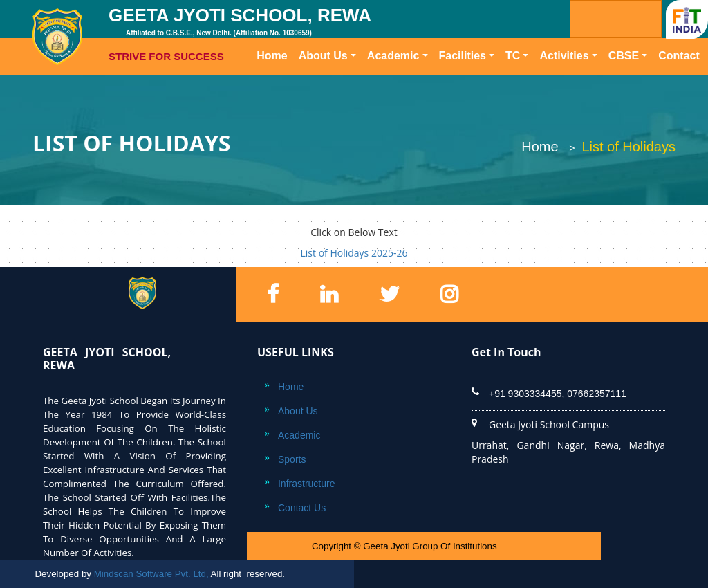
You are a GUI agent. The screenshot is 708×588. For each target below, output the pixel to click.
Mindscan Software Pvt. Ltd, (151, 574)
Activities (564, 56)
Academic (393, 56)
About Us (323, 56)
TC (513, 56)
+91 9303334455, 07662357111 (558, 394)
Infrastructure (306, 484)
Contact (679, 56)
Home (274, 55)
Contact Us (302, 508)
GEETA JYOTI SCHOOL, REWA (257, 35)
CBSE (624, 56)
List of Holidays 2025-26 (354, 253)
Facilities (463, 56)
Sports (292, 459)
